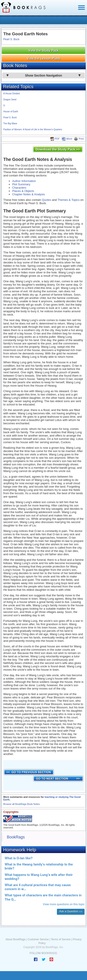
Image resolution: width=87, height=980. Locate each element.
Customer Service (38, 939)
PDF (55, 139)
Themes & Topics (69, 200)
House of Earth (11, 112)
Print (79, 139)
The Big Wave (10, 123)
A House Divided (12, 94)
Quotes (46, 200)
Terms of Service (61, 939)
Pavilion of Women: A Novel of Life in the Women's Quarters (33, 129)
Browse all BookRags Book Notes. (22, 804)
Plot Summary (21, 184)
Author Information (24, 181)
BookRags (16, 837)
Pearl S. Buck (11, 39)
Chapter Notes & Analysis (28, 194)
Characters (19, 188)
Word (67, 139)
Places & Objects (23, 191)
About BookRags (15, 939)
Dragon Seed (10, 100)
